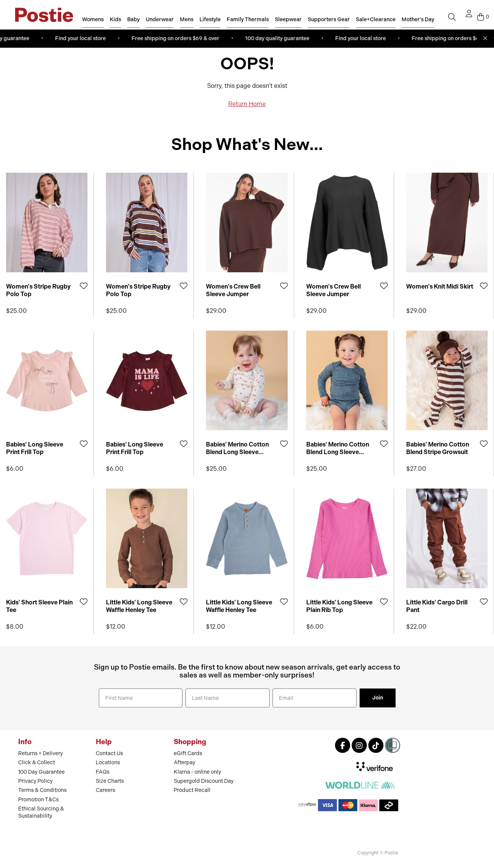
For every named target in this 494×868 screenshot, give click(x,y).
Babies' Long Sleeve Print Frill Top (35, 448)
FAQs (103, 772)
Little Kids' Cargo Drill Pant (437, 606)
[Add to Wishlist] (84, 286)
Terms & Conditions (42, 790)
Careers (105, 790)
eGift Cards (188, 753)
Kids (115, 20)
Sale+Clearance (376, 20)
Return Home (247, 104)
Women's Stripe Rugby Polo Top (38, 290)
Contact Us (109, 753)
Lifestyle (210, 20)
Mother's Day (418, 20)
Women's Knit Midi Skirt (440, 286)
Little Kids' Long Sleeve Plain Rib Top (339, 606)
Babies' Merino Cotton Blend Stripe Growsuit (438, 448)
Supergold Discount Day (204, 781)
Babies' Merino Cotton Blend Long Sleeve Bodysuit (237, 448)
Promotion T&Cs (38, 800)
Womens (93, 20)
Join (378, 698)
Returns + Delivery (41, 753)
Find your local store (82, 38)
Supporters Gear (329, 20)
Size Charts (110, 781)
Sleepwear (288, 20)
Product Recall (192, 790)
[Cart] (483, 17)
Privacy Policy (35, 781)
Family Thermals (248, 20)
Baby (133, 20)
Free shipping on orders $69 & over (177, 38)
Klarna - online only (197, 772)
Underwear (160, 20)
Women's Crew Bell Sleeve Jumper (233, 290)
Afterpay (185, 763)
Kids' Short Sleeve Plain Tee (39, 606)
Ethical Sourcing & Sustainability (41, 812)
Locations (108, 763)
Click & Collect (37, 763)
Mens (187, 20)
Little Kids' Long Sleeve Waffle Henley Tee (139, 606)
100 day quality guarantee (279, 38)
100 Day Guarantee (41, 772)
